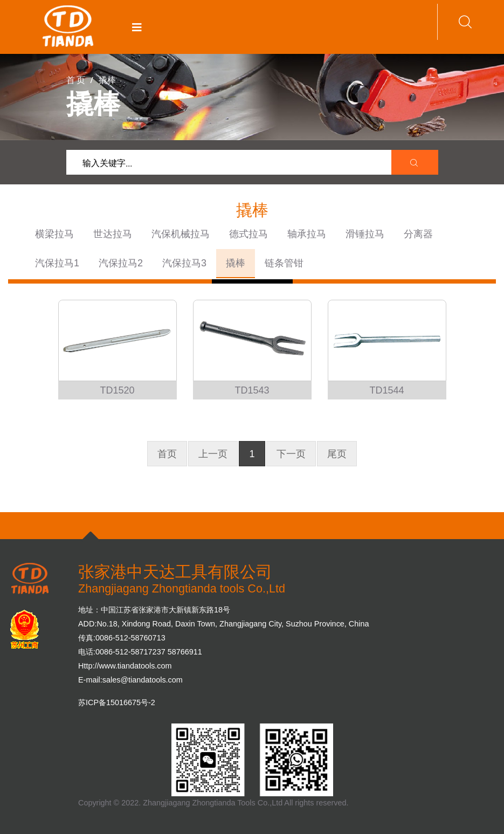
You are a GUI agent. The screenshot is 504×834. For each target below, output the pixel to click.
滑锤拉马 (365, 234)
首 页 (76, 80)
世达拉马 (113, 234)
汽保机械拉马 (181, 234)
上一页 (213, 454)
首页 (167, 454)
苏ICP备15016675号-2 (117, 702)
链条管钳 (284, 263)
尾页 (337, 454)
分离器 (418, 234)
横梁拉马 (54, 234)
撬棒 (236, 263)
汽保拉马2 (121, 263)
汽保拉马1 (57, 263)
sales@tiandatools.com (143, 680)
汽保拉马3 (184, 263)
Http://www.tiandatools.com (125, 666)
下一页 (291, 454)
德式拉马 (248, 234)
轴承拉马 (307, 234)
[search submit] (415, 163)
